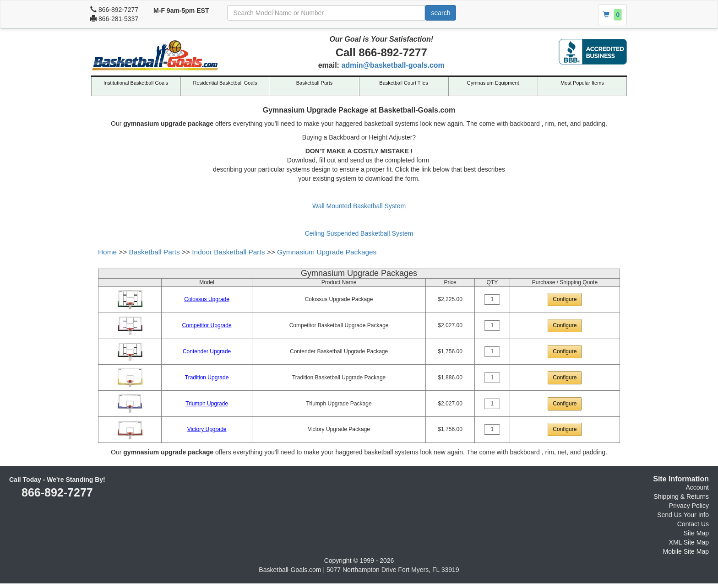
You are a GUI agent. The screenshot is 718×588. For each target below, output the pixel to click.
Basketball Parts (314, 83)
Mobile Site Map (686, 551)
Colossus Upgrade (207, 299)
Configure (565, 299)
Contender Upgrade (207, 351)
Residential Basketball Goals (225, 83)
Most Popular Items (582, 83)
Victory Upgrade (207, 429)
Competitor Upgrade (207, 325)
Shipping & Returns (681, 496)
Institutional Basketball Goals (136, 83)
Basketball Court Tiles (403, 83)
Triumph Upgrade (207, 404)
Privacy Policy (689, 506)
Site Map (696, 533)
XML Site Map (689, 542)
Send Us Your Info (683, 515)
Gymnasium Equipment (493, 83)
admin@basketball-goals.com (393, 65)
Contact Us (693, 524)
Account (697, 487)
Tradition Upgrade (207, 378)
